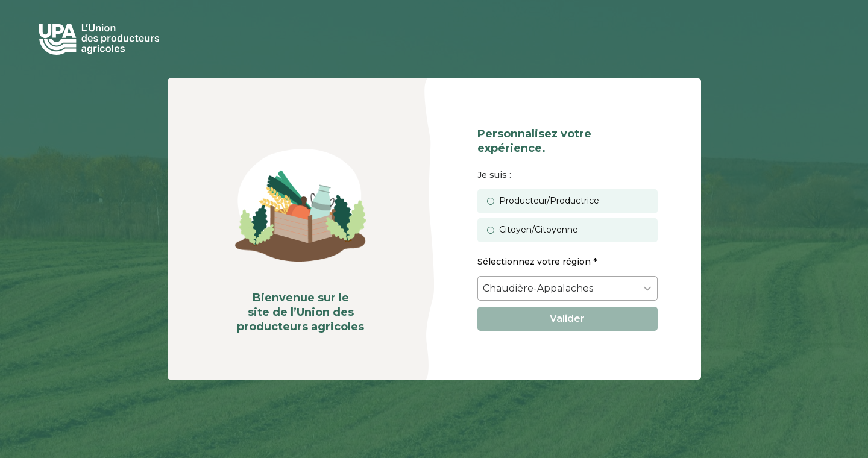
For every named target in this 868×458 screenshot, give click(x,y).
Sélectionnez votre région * (537, 262)
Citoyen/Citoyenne (539, 230)
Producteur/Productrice (549, 201)
